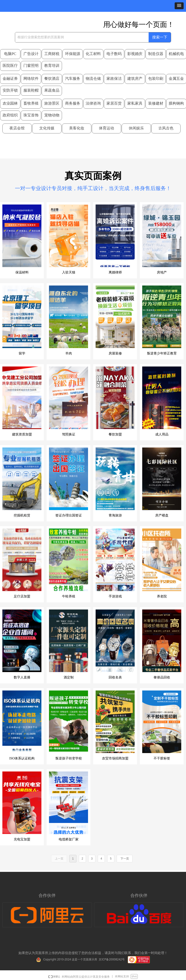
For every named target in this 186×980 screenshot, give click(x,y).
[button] (179, 6)
